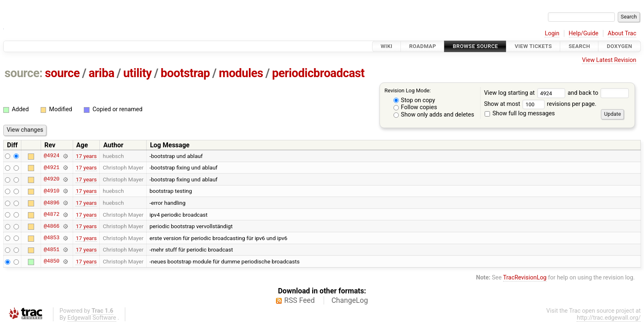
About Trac (622, 33)
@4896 (51, 203)
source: (24, 73)
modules (241, 73)
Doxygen (619, 46)
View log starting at (526, 93)
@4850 (51, 261)
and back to (598, 93)
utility (137, 73)
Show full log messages (520, 113)
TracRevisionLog (525, 278)
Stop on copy (414, 100)
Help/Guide (584, 33)
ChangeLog (350, 300)
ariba (102, 73)
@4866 (51, 226)
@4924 (51, 156)
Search (579, 46)
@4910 (51, 191)
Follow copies (415, 107)
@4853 (51, 238)
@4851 (51, 249)
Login (552, 33)
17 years (86, 156)
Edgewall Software (92, 318)
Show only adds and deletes (434, 115)
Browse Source (475, 46)
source (62, 73)
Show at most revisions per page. (540, 104)
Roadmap (423, 46)
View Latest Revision (609, 60)
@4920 (51, 179)
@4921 (51, 167)
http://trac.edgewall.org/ (609, 318)
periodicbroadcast (318, 73)
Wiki (387, 46)
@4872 (51, 215)
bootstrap (185, 73)
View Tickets (533, 46)
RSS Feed (299, 300)
